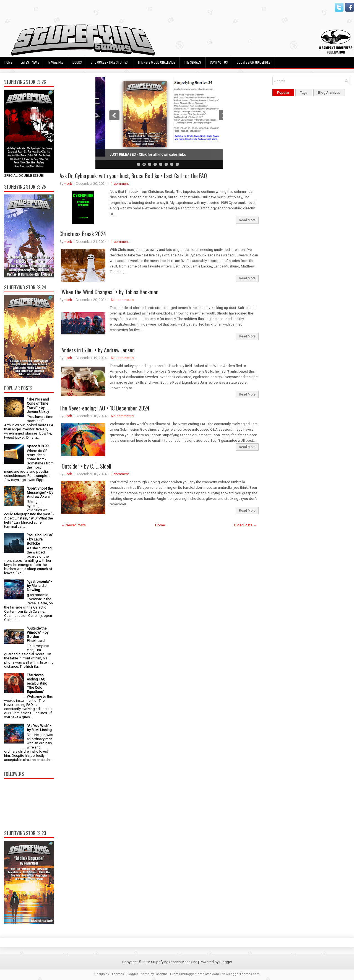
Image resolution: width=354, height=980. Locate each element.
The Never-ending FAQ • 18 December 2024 (105, 408)
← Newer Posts (73, 525)
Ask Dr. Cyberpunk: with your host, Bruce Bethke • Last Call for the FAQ (133, 176)
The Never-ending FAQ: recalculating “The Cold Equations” (37, 683)
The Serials (192, 62)
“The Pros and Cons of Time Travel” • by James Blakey (38, 405)
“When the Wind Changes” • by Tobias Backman (109, 292)
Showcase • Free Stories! (110, 62)
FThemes (117, 974)
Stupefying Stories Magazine (174, 962)
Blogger (226, 962)
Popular (283, 93)
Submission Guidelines (254, 62)
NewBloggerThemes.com (241, 974)
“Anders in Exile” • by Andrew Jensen (97, 350)
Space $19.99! (38, 446)
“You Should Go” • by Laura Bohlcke (40, 539)
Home (8, 62)
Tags (304, 93)
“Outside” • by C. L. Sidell (85, 466)
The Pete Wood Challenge (156, 62)
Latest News (30, 62)
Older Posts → (245, 525)
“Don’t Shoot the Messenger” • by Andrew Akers (40, 492)
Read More (247, 220)
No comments (122, 300)
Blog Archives (329, 93)
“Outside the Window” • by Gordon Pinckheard (38, 635)
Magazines (56, 62)
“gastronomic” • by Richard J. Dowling (40, 586)
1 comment (120, 184)
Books (77, 62)
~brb (68, 184)
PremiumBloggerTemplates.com (195, 974)
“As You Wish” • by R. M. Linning (39, 728)
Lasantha (161, 974)
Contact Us (219, 62)
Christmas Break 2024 (83, 234)
